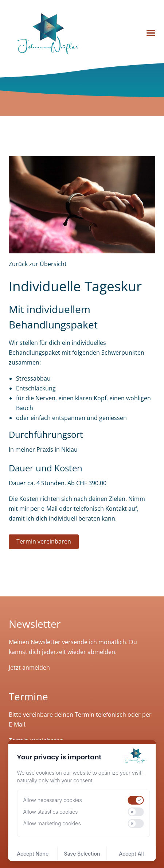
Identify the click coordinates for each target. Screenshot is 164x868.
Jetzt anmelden (29, 667)
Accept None (33, 854)
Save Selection (82, 854)
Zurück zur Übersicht (38, 264)
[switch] (136, 800)
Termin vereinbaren (44, 541)
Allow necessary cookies (53, 800)
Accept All (131, 854)
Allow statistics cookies (51, 812)
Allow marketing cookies (52, 823)
